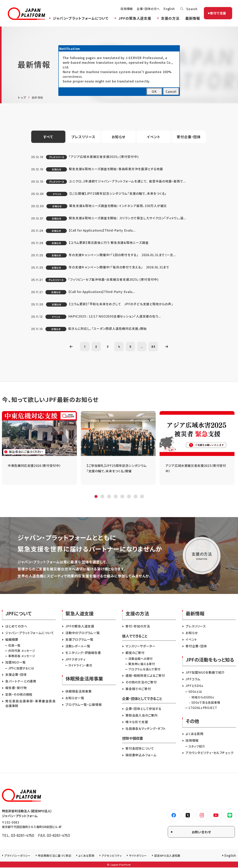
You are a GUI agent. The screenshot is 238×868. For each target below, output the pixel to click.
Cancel (171, 91)
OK (154, 91)
